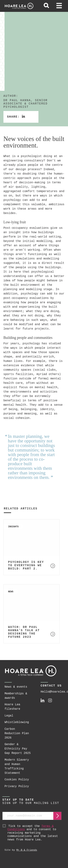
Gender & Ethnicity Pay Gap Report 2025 (18, 749)
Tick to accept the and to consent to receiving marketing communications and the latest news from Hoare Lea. (34, 833)
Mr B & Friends (27, 850)
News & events (16, 687)
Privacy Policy (17, 786)
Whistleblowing (17, 722)
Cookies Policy (17, 780)
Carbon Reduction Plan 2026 (17, 733)
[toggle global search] (46, 6)
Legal (9, 716)
